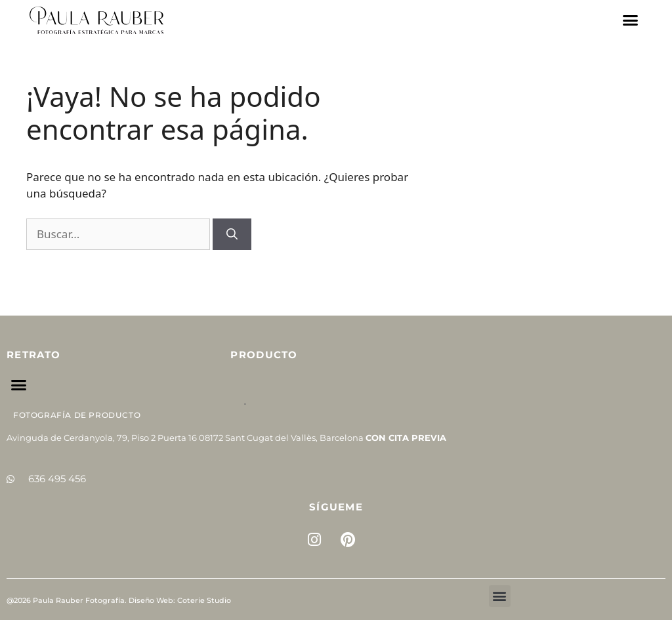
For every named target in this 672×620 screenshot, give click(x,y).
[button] (631, 20)
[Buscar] (232, 234)
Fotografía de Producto (77, 415)
